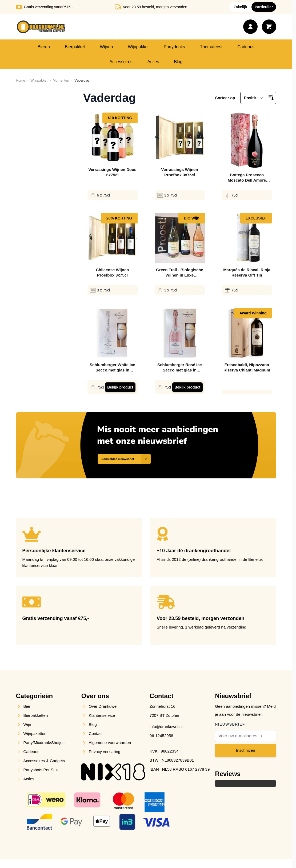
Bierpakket (75, 47)
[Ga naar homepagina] (21, 81)
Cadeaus (246, 47)
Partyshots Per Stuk (41, 770)
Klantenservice (102, 715)
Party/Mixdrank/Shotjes (44, 743)
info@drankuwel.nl (166, 727)
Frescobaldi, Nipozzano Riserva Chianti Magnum (247, 367)
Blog (178, 62)
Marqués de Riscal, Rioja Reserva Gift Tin (247, 272)
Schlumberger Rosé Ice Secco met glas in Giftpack (180, 368)
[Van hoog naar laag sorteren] (271, 98)
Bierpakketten (36, 715)
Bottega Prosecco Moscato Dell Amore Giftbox (247, 178)
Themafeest (211, 47)
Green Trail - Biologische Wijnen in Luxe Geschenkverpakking (180, 273)
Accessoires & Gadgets (44, 761)
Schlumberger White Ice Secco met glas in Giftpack (112, 368)
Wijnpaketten (35, 733)
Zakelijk (240, 7)
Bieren (44, 47)
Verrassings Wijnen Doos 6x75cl (113, 172)
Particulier (264, 7)
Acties (153, 62)
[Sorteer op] (253, 98)
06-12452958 (161, 736)
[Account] (250, 27)
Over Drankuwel (103, 706)
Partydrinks (174, 47)
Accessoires (121, 62)
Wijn (27, 724)
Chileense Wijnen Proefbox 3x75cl (112, 272)
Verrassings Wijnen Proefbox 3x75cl (179, 172)
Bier (27, 706)
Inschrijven (246, 750)
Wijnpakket (138, 47)
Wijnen (107, 47)
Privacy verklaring (105, 752)
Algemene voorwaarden (110, 743)
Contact (96, 733)
